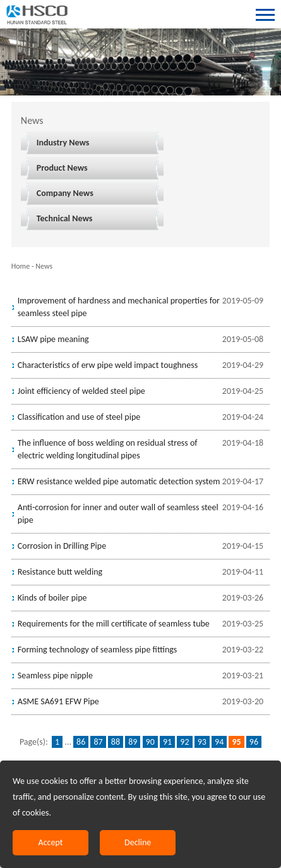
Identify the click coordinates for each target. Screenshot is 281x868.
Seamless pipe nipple (55, 675)
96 (254, 742)
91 (167, 742)
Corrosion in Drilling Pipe (62, 546)
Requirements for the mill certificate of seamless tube (114, 624)
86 (81, 742)
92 (184, 742)
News (44, 266)
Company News (65, 193)
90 (150, 742)
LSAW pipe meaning (53, 339)
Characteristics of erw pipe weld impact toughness (108, 365)
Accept (51, 842)
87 (98, 742)
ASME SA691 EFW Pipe (58, 701)
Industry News (63, 143)
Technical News (65, 218)
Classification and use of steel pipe (79, 417)
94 (219, 742)
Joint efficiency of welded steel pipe (81, 391)
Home (21, 266)
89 (133, 742)
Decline (138, 842)
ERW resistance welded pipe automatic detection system (119, 481)
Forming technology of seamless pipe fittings (98, 650)
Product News (62, 168)
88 (116, 742)
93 (202, 742)
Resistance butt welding (60, 572)
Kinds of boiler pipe (52, 598)
